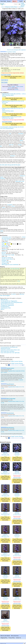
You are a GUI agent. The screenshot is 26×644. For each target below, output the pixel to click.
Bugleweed (21, 7)
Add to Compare (4, 82)
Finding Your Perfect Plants (11, 7)
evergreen (13, 156)
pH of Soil (4, 252)
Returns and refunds (5, 636)
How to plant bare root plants (8, 351)
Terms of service (15, 636)
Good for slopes (5, 262)
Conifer (13, 255)
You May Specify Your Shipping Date (9, 301)
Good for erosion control (7, 259)
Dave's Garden (20, 87)
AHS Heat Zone (5, 243)
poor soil (11, 145)
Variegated (4, 263)
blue (10, 134)
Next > (23, 365)
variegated (10, 205)
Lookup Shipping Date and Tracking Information (12, 302)
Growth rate (5, 245)
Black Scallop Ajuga (11, 399)
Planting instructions (6, 349)
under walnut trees (20, 181)
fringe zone (6, 240)
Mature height (5, 247)
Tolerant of (4, 249)
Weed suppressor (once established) (10, 265)
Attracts (4, 254)
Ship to (15, 1)
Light (3, 244)
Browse (9, 1)
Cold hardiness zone (6, 237)
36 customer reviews (8, 52)
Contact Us (18, 638)
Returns (3, 309)
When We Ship (4, 300)
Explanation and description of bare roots (10, 350)
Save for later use (5, 80)
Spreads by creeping (6, 258)
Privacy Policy (12, 638)
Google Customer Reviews (17, 361)
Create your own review (7, 359)
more (19, 281)
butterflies (21, 134)
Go (19, 4)
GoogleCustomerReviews (23, 5)
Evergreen (4, 260)
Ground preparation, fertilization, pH (9, 347)
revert (4, 208)
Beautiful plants (10, 384)
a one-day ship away (15, 269)
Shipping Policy (4, 638)
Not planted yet (10, 413)
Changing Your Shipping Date (7, 305)
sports (13, 206)
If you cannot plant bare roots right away (10, 353)
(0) (21, 1)
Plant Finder (3, 1)
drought (20, 145)
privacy (17, 89)
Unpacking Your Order (6, 308)
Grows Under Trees (6, 255)
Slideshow (17, 48)
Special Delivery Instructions (7, 304)
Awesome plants (10, 368)
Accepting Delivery (5, 307)
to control (13, 294)
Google (13, 87)
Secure (10, 88)
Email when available (6, 75)
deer (1, 146)
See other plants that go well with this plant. (10, 165)
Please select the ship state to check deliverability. (13, 77)
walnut (21, 141)
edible (2, 231)
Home (3, 7)
